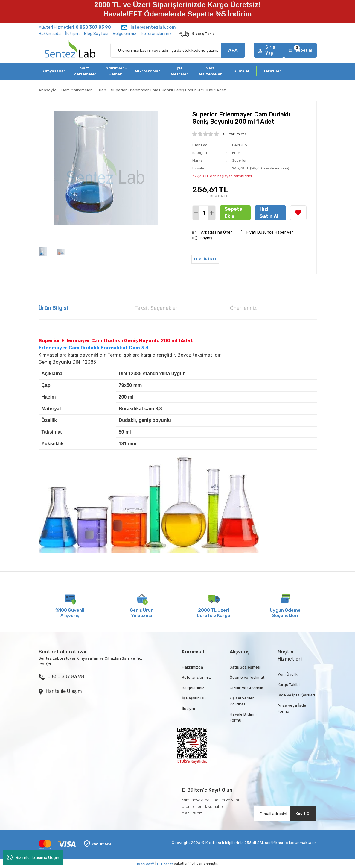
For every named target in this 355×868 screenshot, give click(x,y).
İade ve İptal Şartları (296, 695)
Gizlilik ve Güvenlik (246, 688)
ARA (233, 50)
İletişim (72, 34)
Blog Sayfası (96, 34)
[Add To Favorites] (298, 213)
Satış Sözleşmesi (245, 667)
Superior (239, 160)
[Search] (178, 50)
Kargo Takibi (289, 685)
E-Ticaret (165, 864)
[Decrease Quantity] (196, 213)
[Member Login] (269, 50)
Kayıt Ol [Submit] (303, 814)
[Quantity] (204, 213)
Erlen (236, 153)
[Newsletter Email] (285, 814)
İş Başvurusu (194, 698)
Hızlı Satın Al (269, 213)
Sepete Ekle (233, 213)
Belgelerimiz (125, 34)
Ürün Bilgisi (53, 308)
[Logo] (70, 50)
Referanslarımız (156, 34)
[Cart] (300, 50)
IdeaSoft (145, 864)
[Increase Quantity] (212, 213)
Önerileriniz (243, 308)
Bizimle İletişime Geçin (33, 858)
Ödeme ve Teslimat (247, 677)
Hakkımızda (50, 34)
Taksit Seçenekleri (156, 308)
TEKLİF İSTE (205, 259)
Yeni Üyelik (288, 674)
